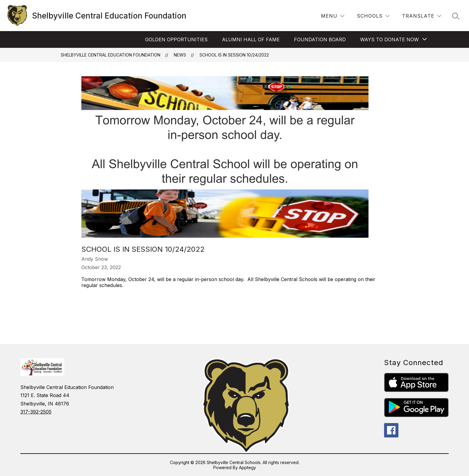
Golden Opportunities (176, 39)
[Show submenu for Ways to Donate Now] (389, 39)
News (180, 55)
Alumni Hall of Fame (251, 39)
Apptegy (248, 467)
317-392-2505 (36, 412)
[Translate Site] (422, 16)
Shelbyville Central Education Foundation (111, 55)
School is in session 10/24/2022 (234, 55)
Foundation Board (320, 39)
